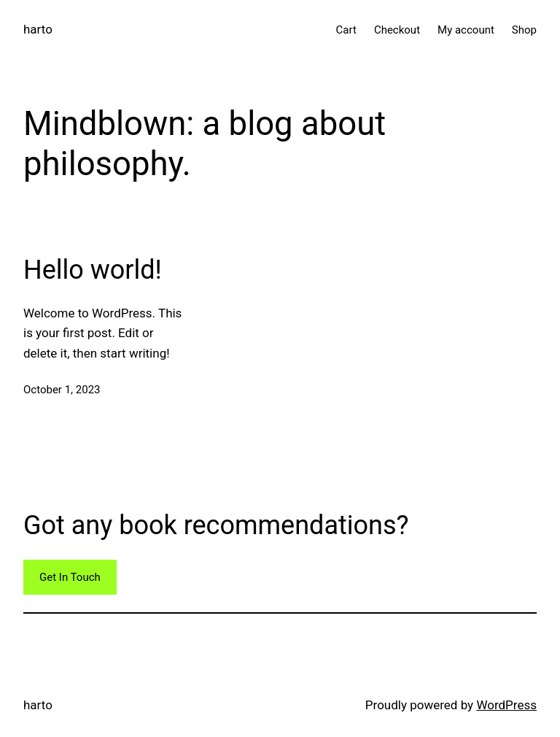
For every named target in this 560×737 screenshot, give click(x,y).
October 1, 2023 (62, 390)
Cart (346, 30)
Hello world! (93, 270)
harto (38, 29)
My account (466, 30)
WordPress (506, 705)
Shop (524, 30)
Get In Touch (70, 577)
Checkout (397, 30)
